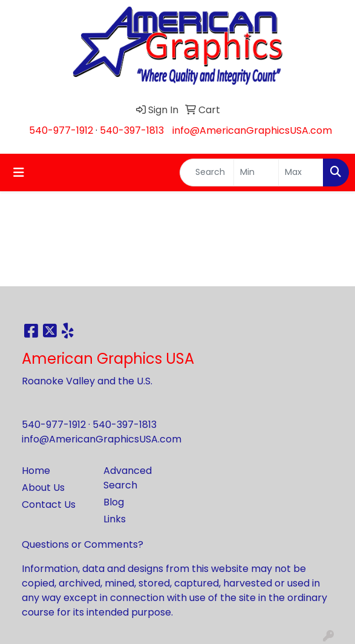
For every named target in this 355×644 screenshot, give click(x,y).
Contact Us (49, 504)
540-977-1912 (61, 130)
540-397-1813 (132, 130)
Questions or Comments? (83, 544)
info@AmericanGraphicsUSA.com (252, 130)
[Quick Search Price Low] (256, 172)
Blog (114, 502)
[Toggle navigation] (19, 172)
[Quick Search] (207, 172)
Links (115, 519)
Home (36, 471)
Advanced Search (128, 478)
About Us (43, 488)
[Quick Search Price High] (301, 172)
